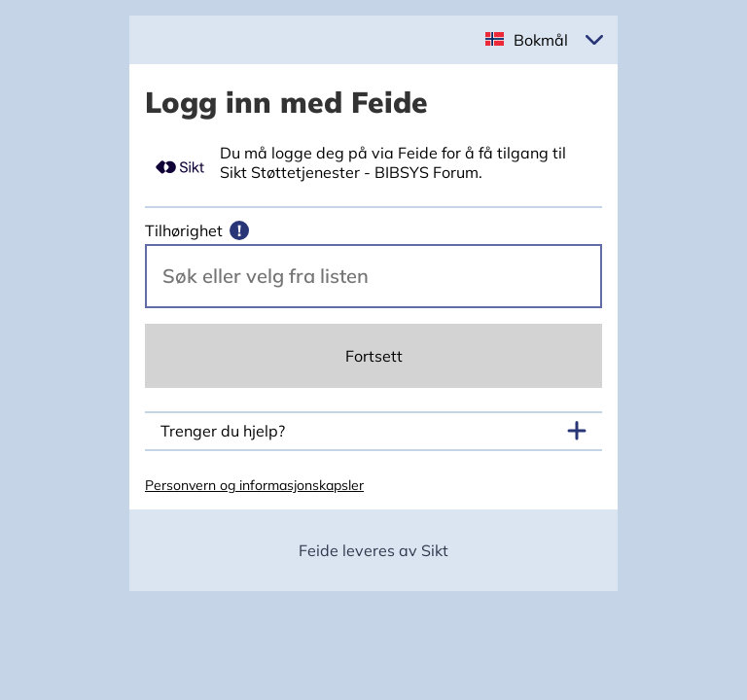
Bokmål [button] (541, 40)
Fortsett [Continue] (374, 356)
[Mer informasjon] (239, 230)
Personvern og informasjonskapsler (254, 485)
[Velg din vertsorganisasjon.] (373, 276)
